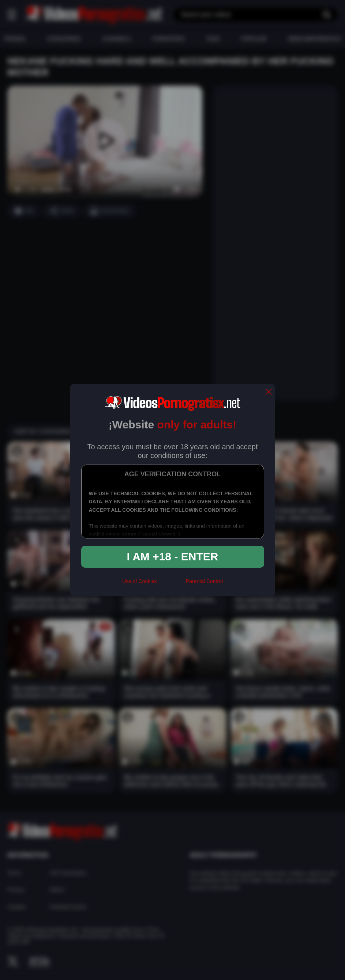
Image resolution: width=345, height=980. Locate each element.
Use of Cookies (140, 581)
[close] (269, 392)
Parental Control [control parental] (204, 581)
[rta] (171, 584)
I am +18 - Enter (173, 557)
